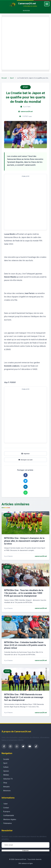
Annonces (7, 791)
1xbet (5, 804)
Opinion (6, 771)
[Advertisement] (25, 43)
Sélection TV (8, 779)
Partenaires (8, 823)
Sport (12, 78)
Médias (6, 775)
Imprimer (25, 454)
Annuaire (6, 787)
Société (6, 759)
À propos (7, 812)
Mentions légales (10, 819)
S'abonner (25, 850)
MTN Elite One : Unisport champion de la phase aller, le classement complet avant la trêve (25, 541)
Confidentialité (9, 815)
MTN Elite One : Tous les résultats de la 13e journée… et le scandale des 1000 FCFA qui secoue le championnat (24, 593)
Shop (5, 783)
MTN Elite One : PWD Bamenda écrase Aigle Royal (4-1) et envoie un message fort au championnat (24, 697)
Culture (6, 767)
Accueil (4, 78)
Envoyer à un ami (25, 460)
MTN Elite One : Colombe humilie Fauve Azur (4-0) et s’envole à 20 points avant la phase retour (25, 645)
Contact (6, 808)
